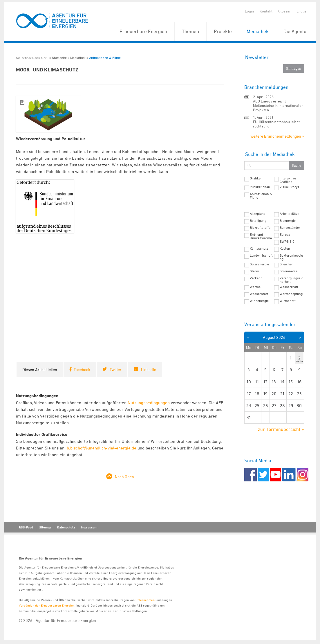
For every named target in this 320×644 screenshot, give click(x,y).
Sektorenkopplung (291, 257)
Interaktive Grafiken (288, 180)
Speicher (286, 264)
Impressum (89, 527)
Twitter (116, 369)
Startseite (59, 58)
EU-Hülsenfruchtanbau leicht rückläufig (276, 124)
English (302, 11)
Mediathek (258, 31)
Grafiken (256, 178)
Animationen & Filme (105, 58)
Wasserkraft (289, 287)
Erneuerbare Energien (143, 31)
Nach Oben (124, 477)
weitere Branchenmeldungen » (277, 136)
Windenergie (259, 301)
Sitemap (45, 527)
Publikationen (260, 187)
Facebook (82, 369)
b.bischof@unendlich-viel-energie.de (102, 448)
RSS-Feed (26, 527)
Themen (190, 31)
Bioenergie (288, 221)
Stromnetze (289, 271)
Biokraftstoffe (260, 228)
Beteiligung (258, 221)
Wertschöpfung (291, 294)
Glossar (284, 11)
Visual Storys (290, 187)
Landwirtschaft (261, 256)
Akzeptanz (258, 214)
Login (249, 11)
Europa (285, 235)
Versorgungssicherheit (291, 280)
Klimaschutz (259, 249)
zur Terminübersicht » (281, 429)
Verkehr (256, 278)
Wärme (255, 287)
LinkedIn (149, 369)
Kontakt (266, 11)
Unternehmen (145, 600)
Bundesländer (290, 228)
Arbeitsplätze (290, 214)
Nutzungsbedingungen (149, 403)
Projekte (223, 31)
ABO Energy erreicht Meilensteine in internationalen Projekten (278, 105)
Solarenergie (259, 264)
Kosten (285, 249)
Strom (254, 271)
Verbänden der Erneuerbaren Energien (47, 605)
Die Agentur (296, 31)
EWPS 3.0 (287, 242)
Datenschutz (66, 527)
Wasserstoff (259, 294)
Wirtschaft (288, 301)
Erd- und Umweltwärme (261, 236)
